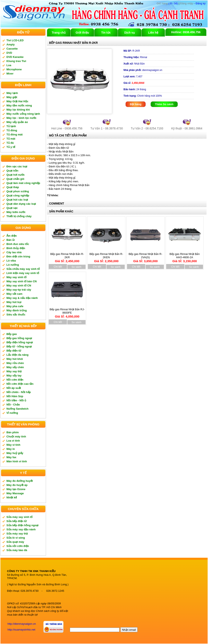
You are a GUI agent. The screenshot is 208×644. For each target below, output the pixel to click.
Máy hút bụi (14, 302)
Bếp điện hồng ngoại (20, 342)
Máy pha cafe (15, 306)
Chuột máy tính (16, 436)
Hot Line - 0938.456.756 (67, 128)
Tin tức (106, 33)
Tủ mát (11, 139)
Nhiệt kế (12, 497)
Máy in (11, 449)
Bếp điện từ (14, 351)
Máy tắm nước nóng (19, 105)
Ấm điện (12, 236)
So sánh (76, 267)
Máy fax (11, 457)
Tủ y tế (11, 147)
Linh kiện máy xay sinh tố (23, 273)
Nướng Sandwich (18, 409)
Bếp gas (12, 334)
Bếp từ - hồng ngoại (19, 346)
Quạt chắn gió (15, 179)
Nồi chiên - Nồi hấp (19, 392)
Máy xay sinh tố (16, 277)
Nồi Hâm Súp (15, 396)
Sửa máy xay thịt (17, 534)
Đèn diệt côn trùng (18, 256)
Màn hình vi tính (17, 461)
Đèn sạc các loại (17, 166)
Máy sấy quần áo (17, 122)
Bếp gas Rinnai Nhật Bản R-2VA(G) (146, 256)
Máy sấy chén (15, 367)
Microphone (14, 69)
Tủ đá (10, 143)
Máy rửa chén (15, 363)
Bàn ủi (11, 240)
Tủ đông (12, 130)
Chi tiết (58, 267)
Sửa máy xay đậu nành (21, 529)
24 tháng (135, 89)
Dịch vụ (130, 33)
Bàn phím (13, 432)
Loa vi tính (13, 441)
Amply (11, 44)
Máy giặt (12, 97)
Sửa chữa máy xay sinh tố (23, 269)
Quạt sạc (12, 208)
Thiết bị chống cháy (19, 216)
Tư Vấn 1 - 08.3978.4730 (107, 128)
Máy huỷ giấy (15, 453)
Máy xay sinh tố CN (19, 285)
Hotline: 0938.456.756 (186, 32)
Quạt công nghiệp (18, 195)
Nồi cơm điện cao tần (20, 384)
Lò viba (11, 261)
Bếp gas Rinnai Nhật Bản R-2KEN (106, 256)
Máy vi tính (13, 445)
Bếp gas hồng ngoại (19, 338)
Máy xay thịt (14, 371)
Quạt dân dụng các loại (21, 204)
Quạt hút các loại (17, 200)
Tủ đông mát (15, 135)
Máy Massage (15, 493)
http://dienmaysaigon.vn (22, 624)
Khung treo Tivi (16, 61)
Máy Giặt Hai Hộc (17, 101)
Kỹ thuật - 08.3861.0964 (187, 128)
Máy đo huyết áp (17, 485)
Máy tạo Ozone (16, 489)
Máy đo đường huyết (20, 481)
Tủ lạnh (11, 126)
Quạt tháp (13, 187)
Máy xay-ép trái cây (19, 290)
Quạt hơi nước (16, 175)
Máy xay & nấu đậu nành (22, 298)
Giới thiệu (82, 33)
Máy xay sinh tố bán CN (22, 281)
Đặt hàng (136, 104)
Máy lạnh (12, 93)
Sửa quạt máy (15, 542)
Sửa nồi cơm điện (18, 546)
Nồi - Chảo (13, 405)
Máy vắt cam (14, 294)
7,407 (133, 77)
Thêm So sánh (164, 104)
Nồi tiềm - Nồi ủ (16, 400)
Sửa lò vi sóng (16, 538)
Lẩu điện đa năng (17, 355)
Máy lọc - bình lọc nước (21, 118)
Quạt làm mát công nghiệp (23, 183)
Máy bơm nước (16, 212)
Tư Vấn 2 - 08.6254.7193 (147, 128)
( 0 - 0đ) (167, 3)
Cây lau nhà (14, 252)
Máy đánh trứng (17, 310)
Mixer (10, 74)
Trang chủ (59, 33)
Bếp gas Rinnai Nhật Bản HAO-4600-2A (185, 256)
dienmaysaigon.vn (143, 70)
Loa (9, 65)
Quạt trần (12, 171)
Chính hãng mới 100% (143, 96)
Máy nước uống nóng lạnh (23, 114)
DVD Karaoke (15, 57)
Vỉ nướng (12, 413)
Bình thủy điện (16, 248)
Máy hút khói (15, 359)
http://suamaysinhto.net (21, 630)
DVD (9, 53)
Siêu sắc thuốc (16, 315)
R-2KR (132, 51)
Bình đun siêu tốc (18, 244)
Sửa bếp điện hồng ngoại (22, 525)
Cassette (12, 49)
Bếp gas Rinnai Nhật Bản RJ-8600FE (67, 312)
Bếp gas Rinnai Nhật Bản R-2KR (67, 256)
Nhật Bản (134, 64)
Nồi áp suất (14, 388)
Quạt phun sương (18, 191)
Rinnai (135, 57)
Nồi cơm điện (15, 380)
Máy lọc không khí (18, 110)
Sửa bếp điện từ (17, 521)
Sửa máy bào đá (17, 550)
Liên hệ (153, 33)
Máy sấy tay (14, 376)
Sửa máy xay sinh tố (19, 517)
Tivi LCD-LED (15, 40)
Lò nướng (13, 265)
